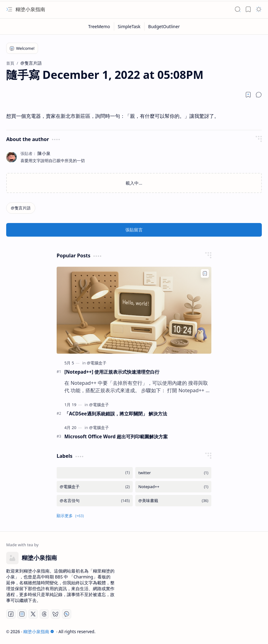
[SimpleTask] (129, 26)
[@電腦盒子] (97, 363)
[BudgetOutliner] (164, 26)
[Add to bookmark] (205, 273)
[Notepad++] (173, 487)
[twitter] (173, 473)
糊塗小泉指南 (30, 9)
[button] (9, 9)
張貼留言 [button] (134, 230)
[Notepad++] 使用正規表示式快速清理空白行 (112, 372)
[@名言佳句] (95, 501)
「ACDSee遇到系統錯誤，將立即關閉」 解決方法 (116, 414)
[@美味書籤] (173, 501)
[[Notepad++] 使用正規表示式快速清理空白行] (134, 310)
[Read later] (248, 95)
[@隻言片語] (21, 208)
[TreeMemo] (99, 26)
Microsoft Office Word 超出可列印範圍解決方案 (116, 436)
